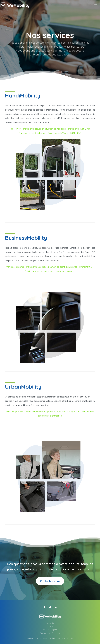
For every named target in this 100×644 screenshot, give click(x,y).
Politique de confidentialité (50, 633)
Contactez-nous (50, 581)
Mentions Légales (50, 630)
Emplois (50, 626)
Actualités (50, 623)
